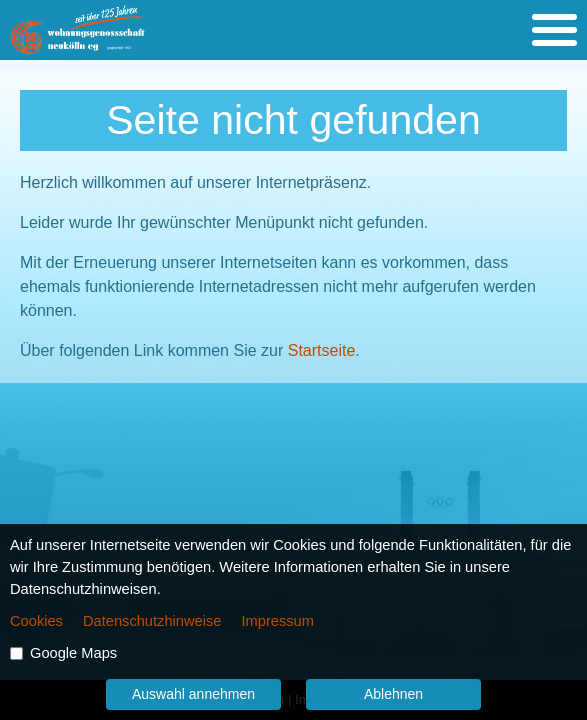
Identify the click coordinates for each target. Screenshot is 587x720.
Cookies (36, 621)
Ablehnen (393, 694)
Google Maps (73, 653)
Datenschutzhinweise (152, 621)
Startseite (322, 350)
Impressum (277, 621)
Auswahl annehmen (193, 694)
